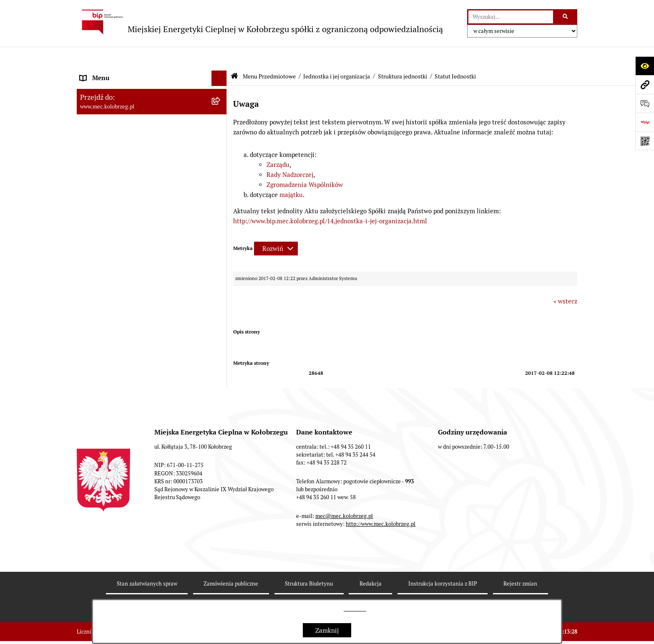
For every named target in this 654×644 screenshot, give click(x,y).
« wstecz (565, 280)
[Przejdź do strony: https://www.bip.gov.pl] (645, 122)
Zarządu (278, 144)
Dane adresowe (102, 444)
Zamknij (327, 630)
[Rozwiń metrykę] (276, 228)
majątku (290, 174)
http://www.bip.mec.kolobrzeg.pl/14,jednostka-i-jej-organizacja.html (330, 200)
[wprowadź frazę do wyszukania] (511, 17)
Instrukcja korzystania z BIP (120, 460)
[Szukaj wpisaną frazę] (566, 17)
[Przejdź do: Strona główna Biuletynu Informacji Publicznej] (234, 55)
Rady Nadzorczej (290, 154)
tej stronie (355, 609)
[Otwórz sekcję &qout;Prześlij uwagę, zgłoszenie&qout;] (645, 103)
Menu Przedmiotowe (269, 56)
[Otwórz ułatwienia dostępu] (645, 66)
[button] (221, 73)
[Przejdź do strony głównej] (260, 22)
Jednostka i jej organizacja (337, 56)
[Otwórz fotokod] (645, 141)
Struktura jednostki (402, 56)
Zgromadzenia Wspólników (305, 164)
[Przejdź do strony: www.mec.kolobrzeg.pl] (645, 85)
